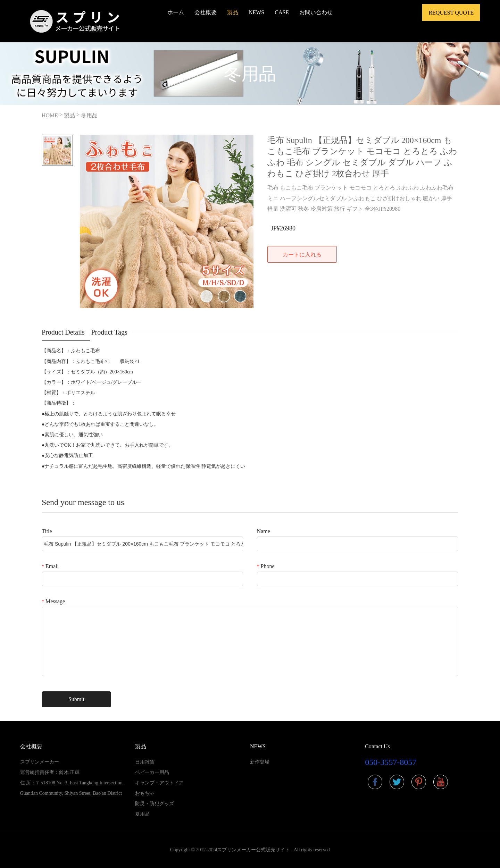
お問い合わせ (316, 12)
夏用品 (142, 814)
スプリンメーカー (40, 762)
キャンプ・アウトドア (159, 783)
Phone (266, 566)
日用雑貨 (145, 762)
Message (53, 601)
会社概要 (206, 12)
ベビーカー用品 (152, 772)
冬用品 (89, 115)
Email (50, 566)
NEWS (256, 12)
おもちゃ (145, 793)
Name (264, 531)
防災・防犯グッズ (155, 804)
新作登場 (260, 762)
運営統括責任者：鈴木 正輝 (50, 772)
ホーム (176, 12)
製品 (233, 12)
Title (47, 531)
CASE (282, 12)
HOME (50, 115)
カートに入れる (302, 255)
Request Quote (451, 13)
